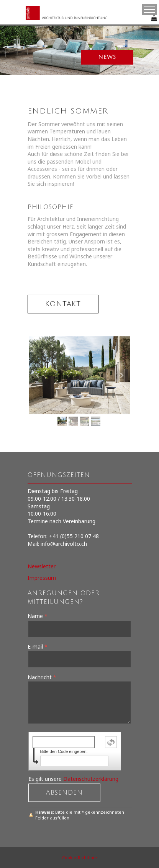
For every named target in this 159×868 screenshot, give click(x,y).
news (107, 57)
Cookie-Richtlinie (79, 857)
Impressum (42, 578)
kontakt (63, 304)
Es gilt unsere (73, 779)
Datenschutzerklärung (91, 779)
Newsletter (42, 566)
